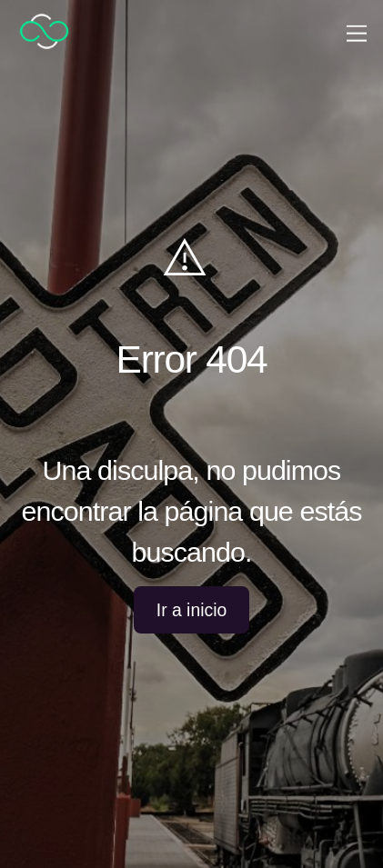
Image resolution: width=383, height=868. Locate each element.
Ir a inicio (191, 610)
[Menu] (357, 31)
